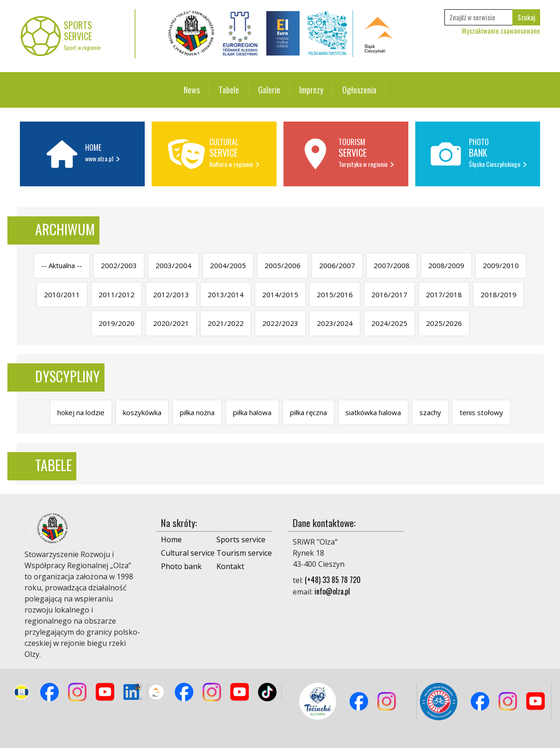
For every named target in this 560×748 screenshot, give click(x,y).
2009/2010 (501, 265)
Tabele (229, 90)
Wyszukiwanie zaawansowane (501, 31)
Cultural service (188, 553)
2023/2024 (335, 323)
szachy (430, 412)
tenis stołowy (481, 412)
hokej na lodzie (81, 412)
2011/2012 (117, 294)
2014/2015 (280, 294)
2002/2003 (119, 265)
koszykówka (142, 412)
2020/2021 (171, 323)
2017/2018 (444, 294)
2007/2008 (392, 265)
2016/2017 (389, 294)
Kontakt (230, 566)
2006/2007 (337, 265)
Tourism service (244, 553)
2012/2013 (171, 294)
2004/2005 (228, 265)
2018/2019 (498, 294)
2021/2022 (226, 323)
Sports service (241, 540)
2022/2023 (280, 323)
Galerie (269, 90)
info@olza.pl (332, 591)
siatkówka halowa (373, 412)
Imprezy (311, 90)
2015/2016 (335, 294)
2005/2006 (283, 265)
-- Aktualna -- (62, 265)
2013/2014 (226, 294)
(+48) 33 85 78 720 (333, 580)
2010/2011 (62, 294)
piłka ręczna (308, 412)
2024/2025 (389, 323)
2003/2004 (173, 265)
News (192, 90)
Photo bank (181, 566)
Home (171, 540)
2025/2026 (444, 323)
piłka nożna (197, 412)
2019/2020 (117, 323)
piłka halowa (252, 412)
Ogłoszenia (359, 90)
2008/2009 (446, 265)
